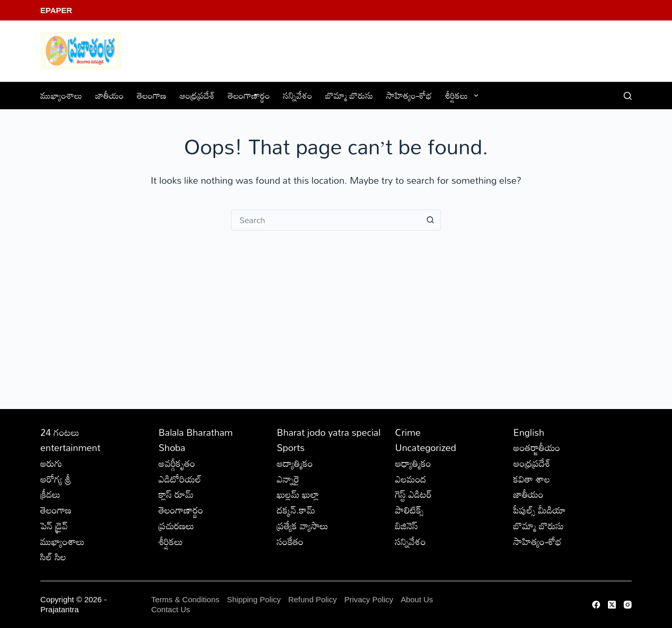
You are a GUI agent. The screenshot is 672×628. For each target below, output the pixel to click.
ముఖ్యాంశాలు (61, 95)
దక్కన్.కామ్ (296, 510)
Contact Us (171, 609)
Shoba (172, 447)
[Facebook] (596, 605)
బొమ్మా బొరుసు (349, 95)
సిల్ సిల (53, 557)
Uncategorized (426, 447)
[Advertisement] (336, 309)
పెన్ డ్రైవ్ (54, 526)
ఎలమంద (411, 479)
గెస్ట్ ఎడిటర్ (414, 494)
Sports (291, 447)
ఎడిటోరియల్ (180, 479)
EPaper (56, 10)
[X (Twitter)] (612, 605)
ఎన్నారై (288, 479)
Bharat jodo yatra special (329, 432)
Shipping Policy (254, 599)
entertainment (71, 447)
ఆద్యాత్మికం (295, 463)
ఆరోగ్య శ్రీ (56, 479)
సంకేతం (290, 541)
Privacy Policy (370, 599)
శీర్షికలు (464, 95)
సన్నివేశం (298, 95)
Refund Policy (313, 599)
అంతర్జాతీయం (537, 447)
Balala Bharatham (196, 432)
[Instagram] (628, 605)
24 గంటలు (60, 432)
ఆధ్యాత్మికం (413, 463)
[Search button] (430, 220)
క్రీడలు (50, 494)
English (529, 432)
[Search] (628, 96)
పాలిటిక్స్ (410, 510)
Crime (408, 432)
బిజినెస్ (407, 526)
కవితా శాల (532, 479)
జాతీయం (110, 95)
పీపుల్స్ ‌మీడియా (540, 510)
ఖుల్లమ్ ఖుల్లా (298, 494)
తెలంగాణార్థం (249, 95)
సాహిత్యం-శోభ (409, 95)
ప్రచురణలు (176, 526)
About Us (417, 599)
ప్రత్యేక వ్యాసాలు (302, 526)
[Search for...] (325, 220)
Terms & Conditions (185, 599)
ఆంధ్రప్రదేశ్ (197, 95)
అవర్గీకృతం (177, 463)
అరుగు (51, 463)
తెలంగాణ (152, 95)
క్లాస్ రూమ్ (176, 494)
